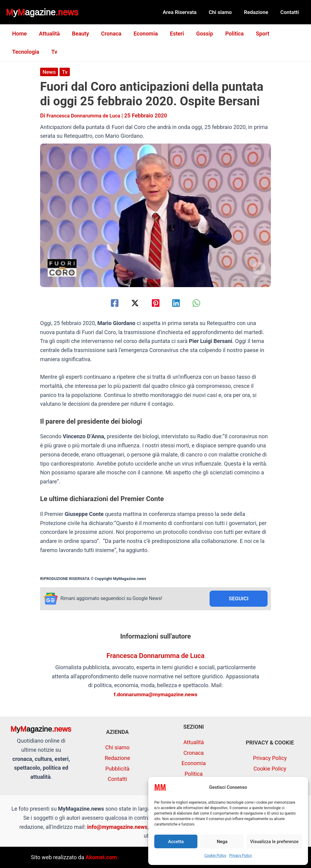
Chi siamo (225, 12)
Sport (252, 34)
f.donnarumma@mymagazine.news (155, 695)
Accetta (176, 842)
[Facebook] (110, 303)
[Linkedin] (178, 303)
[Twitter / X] (133, 303)
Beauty (77, 34)
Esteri (170, 34)
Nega (222, 842)
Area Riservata (186, 12)
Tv (14, 52)
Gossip (197, 34)
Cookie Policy (215, 856)
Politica (226, 34)
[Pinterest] (156, 303)
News (49, 72)
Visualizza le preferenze (274, 842)
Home (19, 34)
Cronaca (107, 34)
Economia (140, 34)
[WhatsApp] (201, 303)
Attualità (48, 34)
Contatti (290, 12)
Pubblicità (118, 769)
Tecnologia (284, 34)
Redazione (259, 12)
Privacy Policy (241, 856)
